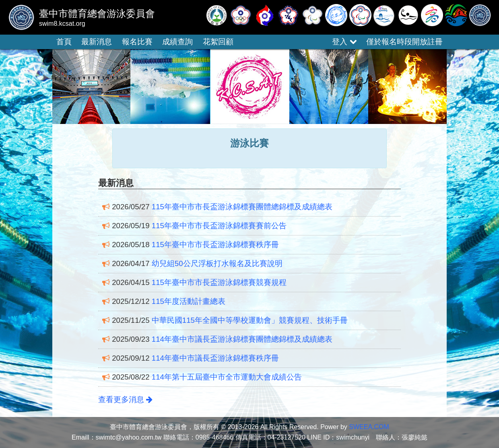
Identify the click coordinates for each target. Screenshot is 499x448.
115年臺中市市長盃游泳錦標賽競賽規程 (219, 282)
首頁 (64, 42)
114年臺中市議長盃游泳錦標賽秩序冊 (215, 358)
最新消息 (97, 42)
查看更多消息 (125, 399)
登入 (344, 42)
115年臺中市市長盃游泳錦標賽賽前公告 (219, 226)
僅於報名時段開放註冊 (404, 42)
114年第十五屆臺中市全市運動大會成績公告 (227, 377)
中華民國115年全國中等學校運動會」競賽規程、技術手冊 (250, 320)
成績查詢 (177, 42)
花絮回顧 (218, 42)
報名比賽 (137, 42)
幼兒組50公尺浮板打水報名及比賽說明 (217, 263)
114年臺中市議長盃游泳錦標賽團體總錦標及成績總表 (242, 339)
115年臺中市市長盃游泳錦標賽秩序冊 (215, 245)
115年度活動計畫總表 (189, 301)
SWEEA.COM (369, 427)
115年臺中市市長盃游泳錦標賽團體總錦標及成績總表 (242, 207)
